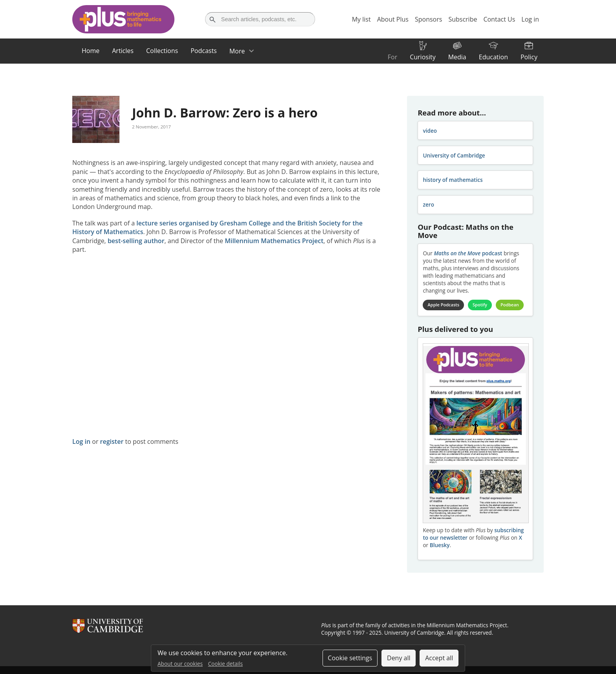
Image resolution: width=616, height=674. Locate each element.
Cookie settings (350, 658)
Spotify (480, 305)
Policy (529, 57)
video (430, 131)
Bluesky (440, 545)
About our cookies (180, 664)
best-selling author (136, 241)
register (112, 441)
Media (457, 57)
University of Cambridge (454, 155)
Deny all (399, 658)
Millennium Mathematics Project (274, 241)
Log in (81, 441)
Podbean (510, 305)
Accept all (439, 658)
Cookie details (225, 664)
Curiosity (423, 57)
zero (428, 204)
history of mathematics (453, 180)
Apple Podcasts (444, 305)
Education (493, 57)
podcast (468, 253)
